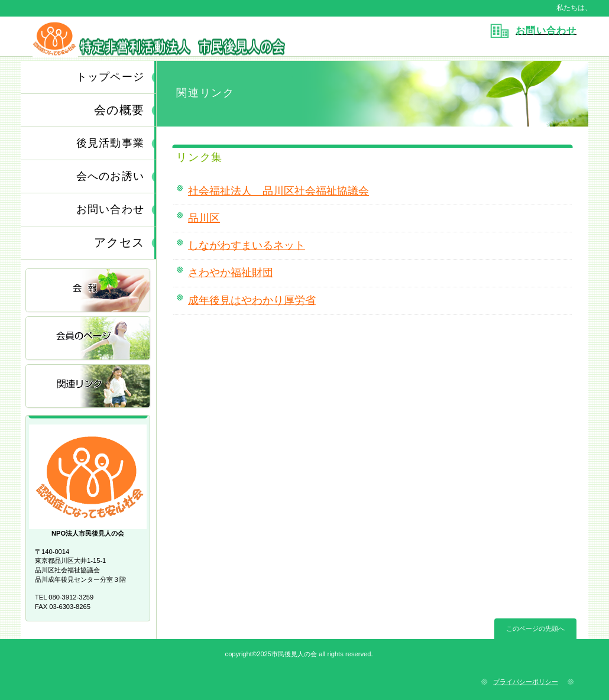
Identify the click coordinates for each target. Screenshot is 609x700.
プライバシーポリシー (526, 682)
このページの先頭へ (535, 628)
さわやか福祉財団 (231, 273)
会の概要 (119, 110)
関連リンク (89, 387)
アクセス (119, 242)
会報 (89, 291)
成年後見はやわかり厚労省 (252, 300)
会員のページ (89, 339)
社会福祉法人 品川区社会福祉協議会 (278, 191)
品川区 (204, 218)
